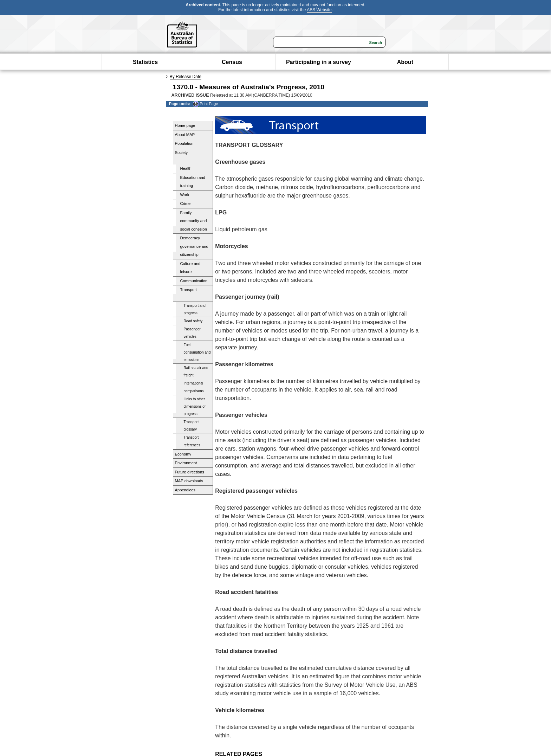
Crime (186, 203)
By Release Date (186, 77)
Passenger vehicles (192, 333)
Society (181, 153)
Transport (189, 290)
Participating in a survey (319, 62)
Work (185, 195)
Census (232, 62)
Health (186, 168)
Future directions (190, 472)
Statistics (145, 62)
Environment (186, 463)
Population (184, 143)
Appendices (185, 490)
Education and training (193, 182)
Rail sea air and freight (196, 371)
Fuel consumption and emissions (197, 352)
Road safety (193, 321)
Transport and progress (195, 309)
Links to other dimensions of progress (195, 406)
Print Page (205, 104)
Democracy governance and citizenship (194, 246)
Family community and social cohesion (194, 221)
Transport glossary (191, 426)
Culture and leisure (190, 268)
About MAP (185, 135)
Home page (185, 125)
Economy (183, 454)
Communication (194, 281)
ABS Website (319, 10)
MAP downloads (189, 481)
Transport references (192, 441)
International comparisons (194, 387)
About (405, 62)
